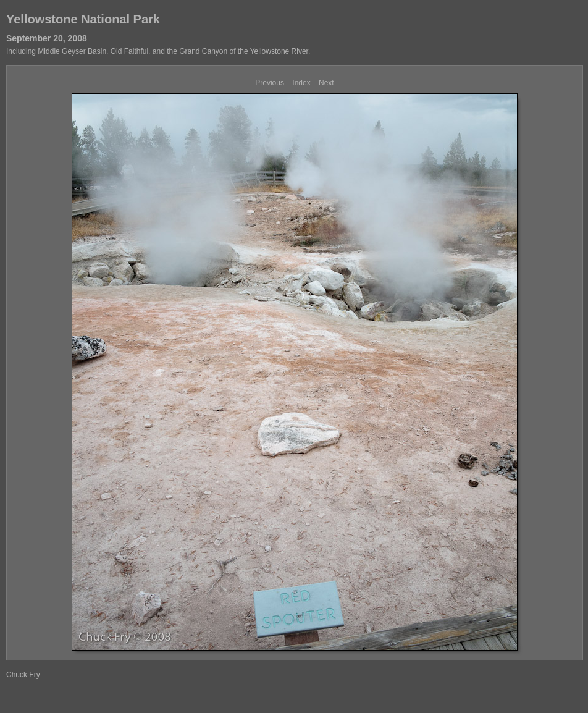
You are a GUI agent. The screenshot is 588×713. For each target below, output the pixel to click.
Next (326, 83)
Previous (270, 83)
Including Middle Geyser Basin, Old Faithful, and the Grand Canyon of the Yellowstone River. (158, 51)
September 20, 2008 (47, 38)
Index (301, 83)
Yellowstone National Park (83, 19)
